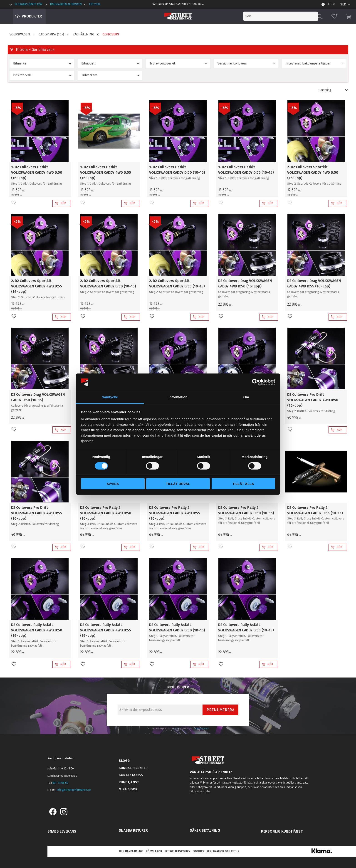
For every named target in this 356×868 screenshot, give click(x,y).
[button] (334, 16)
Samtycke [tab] (110, 397)
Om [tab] (246, 397)
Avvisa (113, 484)
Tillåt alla (243, 484)
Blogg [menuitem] (331, 4)
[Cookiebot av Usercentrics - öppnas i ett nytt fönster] (255, 382)
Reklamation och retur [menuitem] (223, 851)
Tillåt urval (178, 484)
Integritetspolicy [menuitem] (177, 851)
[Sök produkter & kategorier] (281, 16)
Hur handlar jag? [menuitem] (131, 851)
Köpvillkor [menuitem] (154, 851)
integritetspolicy (201, 729)
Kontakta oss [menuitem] (131, 775)
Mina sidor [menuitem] (128, 789)
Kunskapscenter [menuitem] (133, 768)
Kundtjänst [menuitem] (129, 782)
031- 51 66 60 (60, 783)
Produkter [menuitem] (32, 16)
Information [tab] (178, 397)
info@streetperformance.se (74, 790)
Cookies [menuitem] (198, 851)
